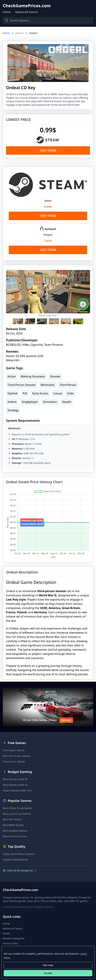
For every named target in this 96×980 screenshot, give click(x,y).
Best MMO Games (13, 825)
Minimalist (48, 385)
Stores (6, 933)
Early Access (40, 393)
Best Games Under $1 (15, 779)
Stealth (67, 402)
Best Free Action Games (16, 756)
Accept (48, 973)
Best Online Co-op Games (18, 808)
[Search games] (48, 20)
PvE (25, 393)
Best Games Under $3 (15, 785)
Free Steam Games (14, 750)
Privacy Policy (11, 943)
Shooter (55, 376)
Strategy (13, 410)
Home (7, 12)
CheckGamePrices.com (27, 6)
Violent (12, 402)
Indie (70, 393)
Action (12, 376)
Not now (48, 965)
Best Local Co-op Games (17, 814)
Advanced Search (26, 12)
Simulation (50, 402)
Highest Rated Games (15, 860)
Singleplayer (30, 402)
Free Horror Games (14, 762)
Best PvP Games (12, 819)
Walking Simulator (33, 376)
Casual (58, 393)
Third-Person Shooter (22, 385)
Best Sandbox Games (15, 831)
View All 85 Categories (20, 870)
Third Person (68, 385)
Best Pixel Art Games (15, 836)
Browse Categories (14, 938)
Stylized (12, 393)
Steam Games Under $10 (17, 790)
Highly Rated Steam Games (19, 854)
